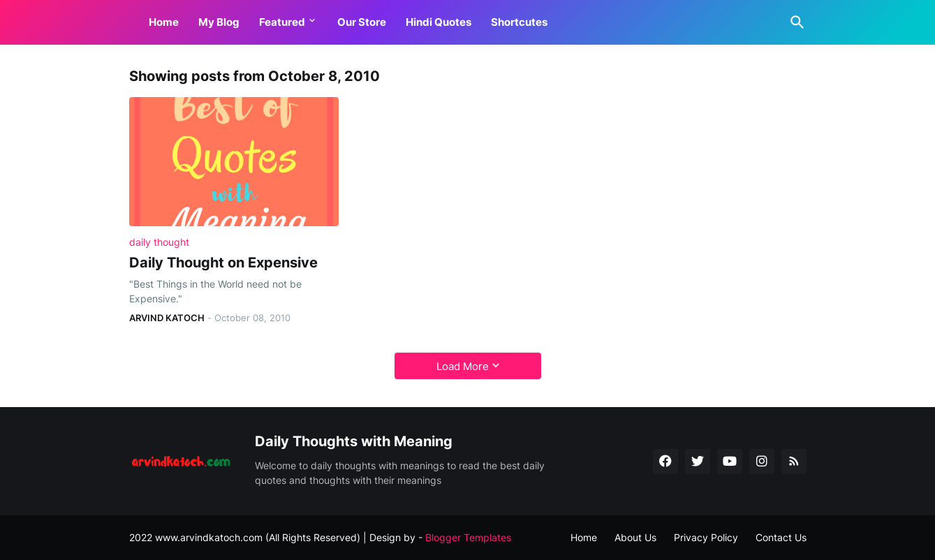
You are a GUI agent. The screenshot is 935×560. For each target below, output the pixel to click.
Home (164, 22)
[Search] (795, 22)
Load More (463, 366)
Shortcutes (519, 22)
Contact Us (781, 537)
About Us (635, 537)
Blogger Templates (468, 537)
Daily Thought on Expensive (223, 263)
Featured (282, 22)
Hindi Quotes (439, 22)
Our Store (362, 22)
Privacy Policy (706, 537)
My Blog (219, 22)
